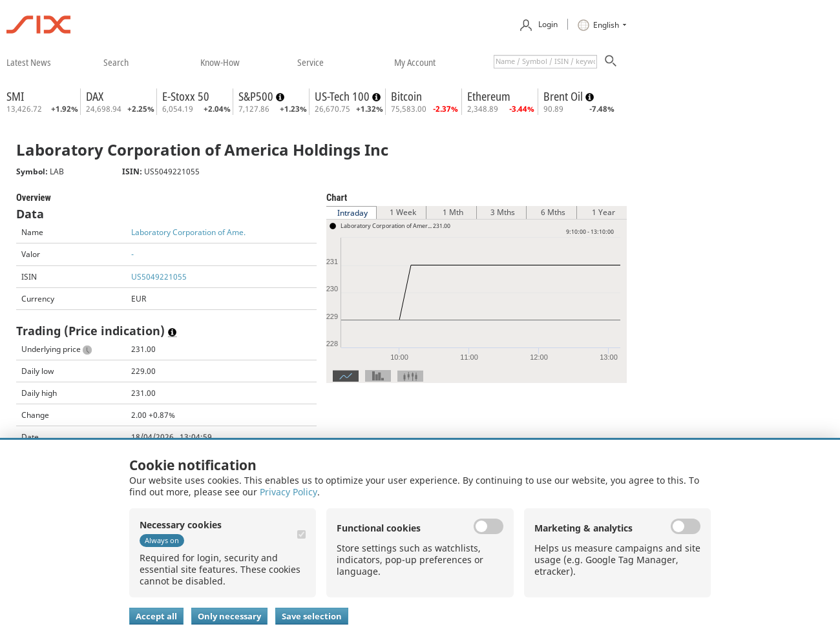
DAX (95, 96)
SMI (15, 96)
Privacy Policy (289, 492)
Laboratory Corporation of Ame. (188, 232)
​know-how (220, 62)
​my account (415, 62)
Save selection (312, 616)
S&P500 (257, 96)
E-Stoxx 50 (186, 96)
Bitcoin (406, 96)
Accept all (156, 616)
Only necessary (229, 616)
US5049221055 (159, 277)
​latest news (29, 62)
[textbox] (545, 62)
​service (310, 62)
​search (116, 62)
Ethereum (489, 96)
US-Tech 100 (343, 96)
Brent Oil (564, 96)
